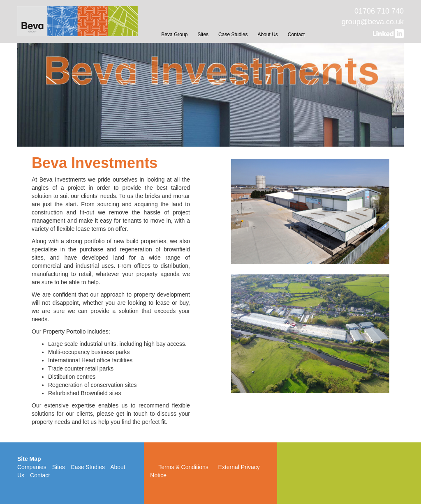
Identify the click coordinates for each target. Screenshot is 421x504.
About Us (267, 35)
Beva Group (174, 35)
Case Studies (233, 35)
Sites (203, 35)
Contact (296, 35)
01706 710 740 (379, 11)
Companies (32, 467)
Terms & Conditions (183, 467)
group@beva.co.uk (373, 22)
